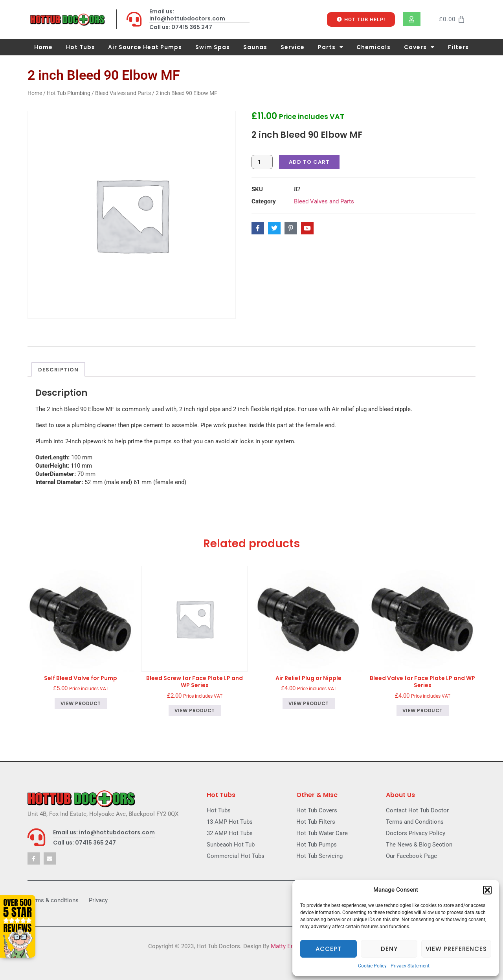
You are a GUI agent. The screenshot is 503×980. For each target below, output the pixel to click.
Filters (458, 47)
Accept (329, 949)
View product (81, 703)
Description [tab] (58, 370)
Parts (331, 47)
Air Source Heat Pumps (145, 47)
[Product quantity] (262, 162)
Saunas (255, 47)
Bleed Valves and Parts (123, 93)
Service (293, 47)
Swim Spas (213, 47)
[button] (487, 890)
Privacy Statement (410, 966)
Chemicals (374, 47)
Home (43, 47)
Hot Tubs (81, 47)
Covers (419, 47)
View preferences (456, 949)
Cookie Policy (372, 966)
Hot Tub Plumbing (69, 93)
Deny (389, 949)
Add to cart (309, 162)
